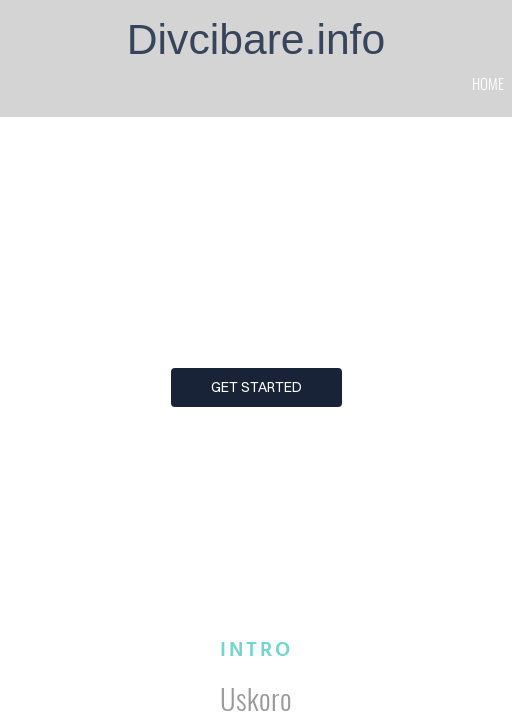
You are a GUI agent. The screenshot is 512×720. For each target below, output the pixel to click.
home (488, 83)
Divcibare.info (256, 39)
